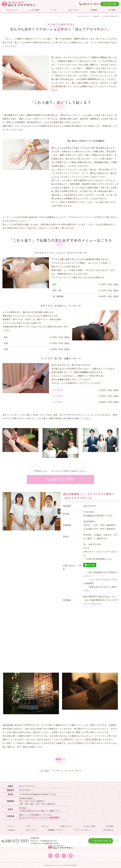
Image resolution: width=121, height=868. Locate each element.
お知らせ (30, 811)
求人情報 (110, 826)
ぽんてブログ (31, 830)
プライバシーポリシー (83, 830)
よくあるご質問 (89, 826)
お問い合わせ (108, 830)
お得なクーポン (66, 826)
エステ (28, 826)
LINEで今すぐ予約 (110, 4)
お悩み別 (11, 830)
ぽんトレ (46, 826)
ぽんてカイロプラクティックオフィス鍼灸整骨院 (39, 817)
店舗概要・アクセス (55, 830)
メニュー (11, 826)
